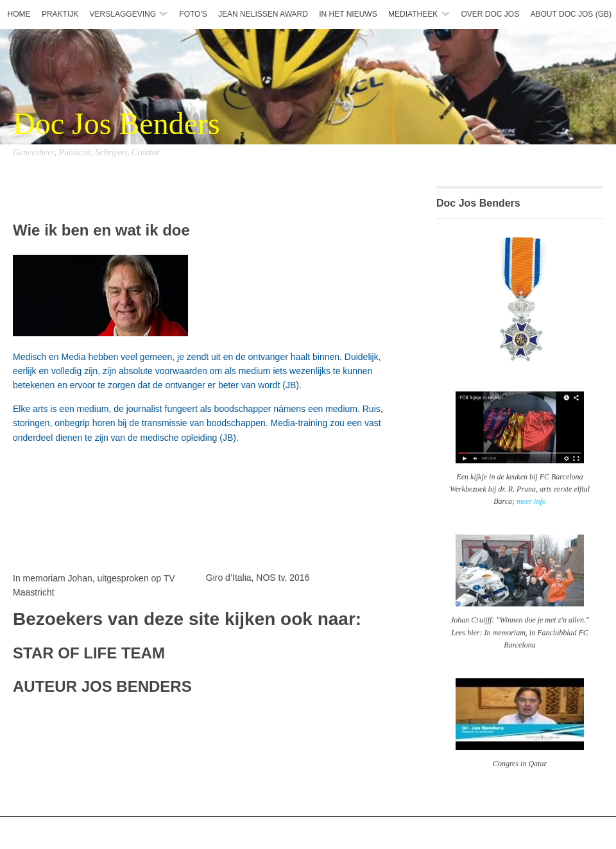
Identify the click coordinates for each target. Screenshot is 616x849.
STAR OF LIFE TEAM (89, 653)
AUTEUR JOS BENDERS (102, 686)
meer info (531, 501)
